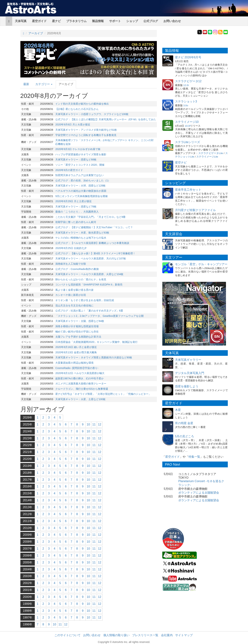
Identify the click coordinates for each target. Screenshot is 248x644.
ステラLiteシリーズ (188, 142)
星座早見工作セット (188, 190)
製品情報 (98, 21)
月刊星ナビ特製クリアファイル (195, 210)
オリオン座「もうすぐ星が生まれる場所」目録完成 (85, 300)
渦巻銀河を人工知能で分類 (71, 264)
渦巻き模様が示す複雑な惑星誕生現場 (77, 326)
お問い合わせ (172, 21)
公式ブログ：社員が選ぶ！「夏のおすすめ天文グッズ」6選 (89, 311)
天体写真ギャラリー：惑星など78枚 (76, 207)
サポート (115, 21)
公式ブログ (151, 21)
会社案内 (167, 635)
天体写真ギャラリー (188, 360)
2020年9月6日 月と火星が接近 (73, 124)
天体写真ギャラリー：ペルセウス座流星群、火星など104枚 (89, 274)
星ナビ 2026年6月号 (188, 57)
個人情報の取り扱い (116, 635)
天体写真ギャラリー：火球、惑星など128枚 (80, 186)
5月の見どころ (185, 436)
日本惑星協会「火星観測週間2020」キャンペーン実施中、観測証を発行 (96, 342)
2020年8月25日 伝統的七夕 (71, 248)
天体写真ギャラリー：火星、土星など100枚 (80, 399)
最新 (26, 84)
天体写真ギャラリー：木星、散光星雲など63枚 (82, 233)
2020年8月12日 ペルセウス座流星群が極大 (80, 373)
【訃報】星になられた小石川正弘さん (77, 109)
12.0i (186, 85)
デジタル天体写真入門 (190, 373)
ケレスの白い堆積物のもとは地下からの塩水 (81, 238)
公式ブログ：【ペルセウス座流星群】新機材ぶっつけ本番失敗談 (92, 243)
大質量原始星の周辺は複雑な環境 (74, 363)
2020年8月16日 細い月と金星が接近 (76, 347)
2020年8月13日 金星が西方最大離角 (76, 352)
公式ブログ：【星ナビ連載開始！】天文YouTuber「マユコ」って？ (94, 227)
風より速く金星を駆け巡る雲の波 (74, 290)
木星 (178, 410)
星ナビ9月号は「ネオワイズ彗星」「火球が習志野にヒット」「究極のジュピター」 (103, 394)
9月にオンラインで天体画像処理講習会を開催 (82, 196)
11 (94, 424)
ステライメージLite (207, 157)
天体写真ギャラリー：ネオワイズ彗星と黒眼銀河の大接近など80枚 (94, 357)
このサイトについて (68, 635)
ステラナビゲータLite (211, 153)
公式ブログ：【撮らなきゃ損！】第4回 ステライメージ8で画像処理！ (95, 253)
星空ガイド (39, 21)
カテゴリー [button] (44, 84)
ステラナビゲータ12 (188, 81)
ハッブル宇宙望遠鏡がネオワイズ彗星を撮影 (81, 154)
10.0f (188, 126)
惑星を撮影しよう (187, 386)
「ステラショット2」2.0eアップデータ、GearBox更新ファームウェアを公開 (99, 316)
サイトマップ (184, 635)
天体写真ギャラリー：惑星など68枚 (76, 159)
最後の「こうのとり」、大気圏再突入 (77, 212)
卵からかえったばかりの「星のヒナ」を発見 (81, 279)
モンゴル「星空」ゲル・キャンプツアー (201, 264)
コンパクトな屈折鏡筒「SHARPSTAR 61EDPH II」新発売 (89, 285)
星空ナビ (181, 163)
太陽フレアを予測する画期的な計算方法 (78, 337)
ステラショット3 (186, 101)
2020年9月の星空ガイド (69, 170)
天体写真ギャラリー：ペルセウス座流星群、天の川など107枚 (91, 258)
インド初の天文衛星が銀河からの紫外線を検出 (82, 104)
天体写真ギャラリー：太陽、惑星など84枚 (80, 321)
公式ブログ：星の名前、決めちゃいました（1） (83, 180)
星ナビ (56, 21)
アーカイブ (36, 33)
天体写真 (21, 21)
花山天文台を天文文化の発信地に (74, 306)
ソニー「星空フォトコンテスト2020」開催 (80, 165)
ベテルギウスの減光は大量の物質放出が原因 (81, 191)
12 (100, 424)
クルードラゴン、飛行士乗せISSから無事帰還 (82, 389)
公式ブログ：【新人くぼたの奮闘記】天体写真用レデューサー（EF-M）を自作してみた (106, 119)
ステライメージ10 (187, 122)
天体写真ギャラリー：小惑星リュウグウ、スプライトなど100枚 (92, 114)
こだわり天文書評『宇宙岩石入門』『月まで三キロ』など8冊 (90, 217)
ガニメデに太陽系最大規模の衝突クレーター (81, 384)
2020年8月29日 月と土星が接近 (74, 201)
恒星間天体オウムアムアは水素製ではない (80, 175)
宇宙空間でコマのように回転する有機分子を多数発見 (86, 135)
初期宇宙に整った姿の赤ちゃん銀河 (76, 222)
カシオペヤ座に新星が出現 (71, 295)
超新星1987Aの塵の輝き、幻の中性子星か (80, 378)
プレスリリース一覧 (145, 635)
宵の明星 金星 (184, 423)
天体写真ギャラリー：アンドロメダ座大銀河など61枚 (86, 130)
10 (88, 424)
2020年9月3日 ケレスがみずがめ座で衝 (78, 149)
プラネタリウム (76, 21)
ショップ (132, 21)
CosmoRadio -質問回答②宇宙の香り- (77, 368)
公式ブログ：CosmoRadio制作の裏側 (77, 269)
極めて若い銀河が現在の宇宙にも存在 (77, 332)
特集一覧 (194, 457)
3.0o (186, 105)
